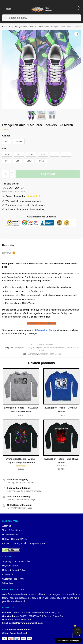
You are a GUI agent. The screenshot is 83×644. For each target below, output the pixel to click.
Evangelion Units (22, 27)
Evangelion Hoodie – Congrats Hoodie (61, 409)
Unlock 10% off (77, 631)
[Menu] (7, 9)
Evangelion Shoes (41, 347)
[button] (77, 34)
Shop (11, 27)
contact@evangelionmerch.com (26, 623)
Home (5, 27)
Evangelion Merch (46, 354)
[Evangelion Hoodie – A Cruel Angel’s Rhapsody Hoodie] (21, 438)
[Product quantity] (6, 174)
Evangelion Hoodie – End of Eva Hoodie (61, 461)
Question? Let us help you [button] (68, 640)
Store (46, 330)
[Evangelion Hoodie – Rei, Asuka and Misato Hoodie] (21, 386)
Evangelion (32, 354)
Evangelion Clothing (24, 347)
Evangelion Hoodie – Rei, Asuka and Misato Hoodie (21, 409)
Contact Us (8, 574)
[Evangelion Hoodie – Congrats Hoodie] (61, 386)
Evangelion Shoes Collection (41, 323)
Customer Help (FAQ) (13, 579)
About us (7, 526)
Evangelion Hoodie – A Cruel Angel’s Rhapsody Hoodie (21, 461)
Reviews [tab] (9, 253)
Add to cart (48, 174)
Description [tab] (9, 245)
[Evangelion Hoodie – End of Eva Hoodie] (61, 438)
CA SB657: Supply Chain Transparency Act (24, 543)
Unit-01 (33, 27)
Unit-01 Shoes (44, 27)
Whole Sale (8, 583)
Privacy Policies (10, 535)
